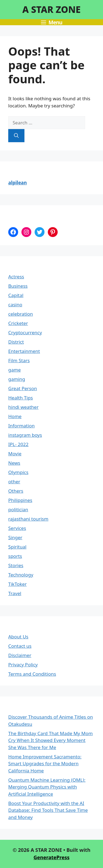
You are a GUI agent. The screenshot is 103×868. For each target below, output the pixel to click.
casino (15, 305)
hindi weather (23, 407)
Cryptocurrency (25, 332)
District (16, 342)
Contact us (20, 646)
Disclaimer (20, 655)
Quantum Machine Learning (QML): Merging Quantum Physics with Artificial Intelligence (47, 787)
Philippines (20, 500)
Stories (16, 565)
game (14, 370)
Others (16, 491)
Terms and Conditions (32, 674)
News (14, 463)
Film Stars (19, 360)
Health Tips (21, 398)
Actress (16, 277)
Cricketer (18, 323)
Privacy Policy (23, 665)
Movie (15, 454)
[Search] (16, 136)
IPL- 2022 (18, 444)
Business (18, 286)
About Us (18, 637)
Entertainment (24, 351)
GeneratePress (51, 857)
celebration (21, 314)
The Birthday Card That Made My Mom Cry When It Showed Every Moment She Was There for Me (51, 740)
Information (21, 426)
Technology (21, 575)
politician (18, 509)
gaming (17, 379)
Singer (15, 537)
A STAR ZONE (51, 9)
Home (15, 416)
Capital (16, 295)
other (14, 482)
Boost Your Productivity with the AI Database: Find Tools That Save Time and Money (48, 810)
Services (17, 528)
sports (15, 556)
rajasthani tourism (28, 519)
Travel (15, 593)
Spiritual (17, 547)
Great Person (23, 388)
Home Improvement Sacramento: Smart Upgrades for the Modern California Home (45, 764)
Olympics (18, 472)
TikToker (17, 584)
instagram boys (25, 435)
